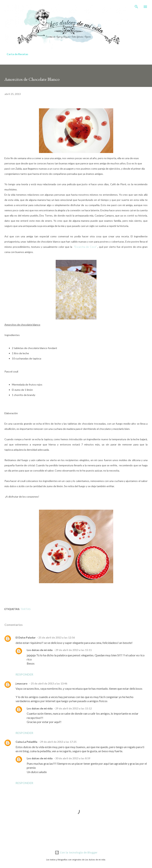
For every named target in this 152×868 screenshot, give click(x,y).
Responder (24, 674)
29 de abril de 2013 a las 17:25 (58, 742)
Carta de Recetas (17, 54)
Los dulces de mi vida (40, 650)
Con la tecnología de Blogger (76, 852)
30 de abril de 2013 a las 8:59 (73, 758)
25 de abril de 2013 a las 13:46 (49, 683)
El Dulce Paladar (26, 637)
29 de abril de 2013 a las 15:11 (73, 650)
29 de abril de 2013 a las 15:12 (73, 708)
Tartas (26, 609)
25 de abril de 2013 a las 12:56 (57, 637)
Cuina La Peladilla (26, 742)
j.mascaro (22, 683)
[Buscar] (136, 7)
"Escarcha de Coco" (85, 247)
